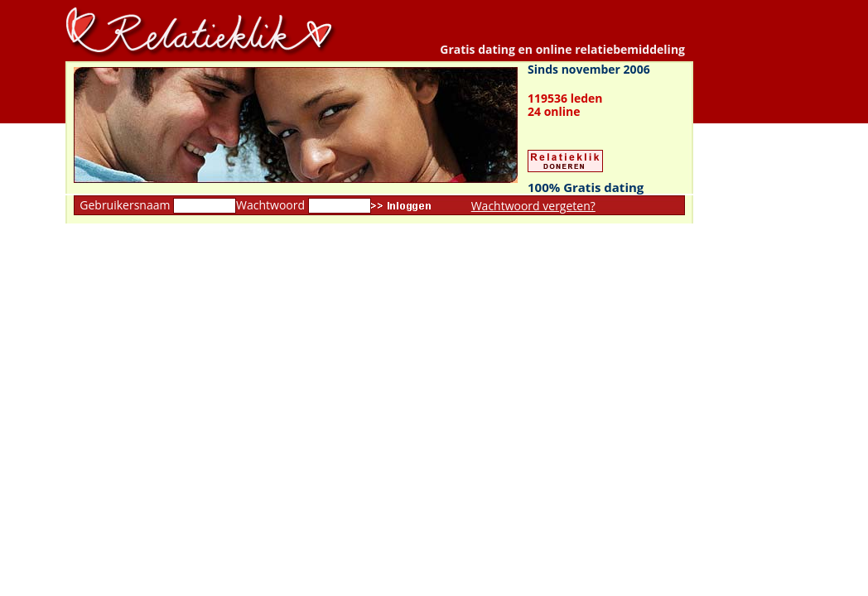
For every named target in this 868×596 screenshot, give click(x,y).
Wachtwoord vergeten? (533, 206)
